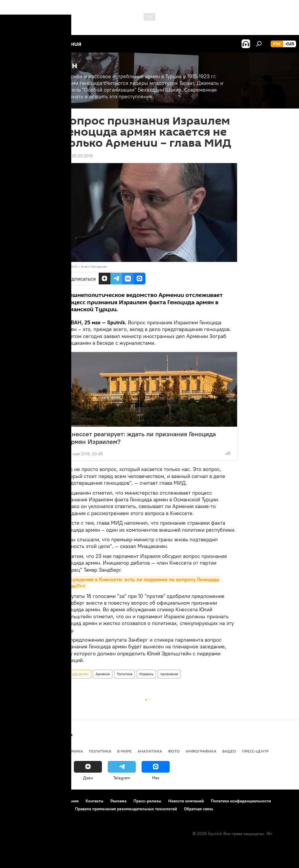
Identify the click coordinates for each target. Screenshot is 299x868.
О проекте (16, 801)
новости (16, 751)
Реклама (118, 801)
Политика (125, 674)
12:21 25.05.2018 (77, 156)
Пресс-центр (255, 751)
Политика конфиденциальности (241, 801)
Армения (103, 674)
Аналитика (150, 751)
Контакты (94, 801)
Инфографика (201, 751)
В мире (124, 751)
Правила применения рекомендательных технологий (126, 809)
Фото (174, 751)
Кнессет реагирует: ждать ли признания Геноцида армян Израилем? (142, 438)
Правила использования (56, 801)
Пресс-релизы (147, 801)
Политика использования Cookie (37, 809)
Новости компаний (186, 801)
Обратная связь (199, 809)
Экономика (70, 751)
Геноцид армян (77, 674)
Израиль (146, 674)
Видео (229, 751)
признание (169, 674)
